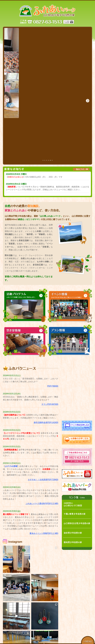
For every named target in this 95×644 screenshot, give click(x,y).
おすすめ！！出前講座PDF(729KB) (43, 435)
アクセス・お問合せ (13, 641)
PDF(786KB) (53, 341)
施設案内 (9, 635)
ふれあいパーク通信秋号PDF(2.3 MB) (42, 459)
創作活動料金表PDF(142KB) (46, 378)
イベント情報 (50, 635)
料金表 (47, 638)
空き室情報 (69, 638)
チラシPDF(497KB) (50, 359)
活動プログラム (31, 635)
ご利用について (11, 638)
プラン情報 (69, 635)
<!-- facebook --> (77, 346)
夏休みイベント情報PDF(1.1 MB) (44, 488)
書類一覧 (28, 638)
